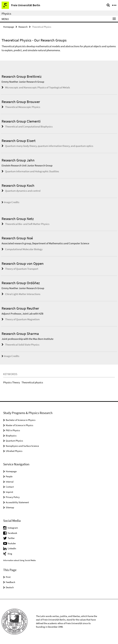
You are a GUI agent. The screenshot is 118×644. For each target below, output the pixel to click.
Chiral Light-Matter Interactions (23, 294)
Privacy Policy (13, 497)
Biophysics (11, 436)
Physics (6, 14)
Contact (10, 487)
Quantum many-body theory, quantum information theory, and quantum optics (49, 146)
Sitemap (10, 507)
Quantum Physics (14, 441)
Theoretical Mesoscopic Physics (23, 107)
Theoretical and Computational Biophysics (29, 127)
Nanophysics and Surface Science (22, 446)
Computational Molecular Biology (24, 249)
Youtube (12, 543)
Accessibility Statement (17, 502)
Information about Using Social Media (19, 560)
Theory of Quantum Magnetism (22, 319)
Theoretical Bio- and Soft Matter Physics (27, 224)
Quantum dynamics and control (23, 191)
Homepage (9, 27)
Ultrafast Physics (14, 451)
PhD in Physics (13, 430)
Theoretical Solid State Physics (22, 345)
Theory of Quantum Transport (22, 269)
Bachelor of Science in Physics (21, 420)
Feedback (10, 582)
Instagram (13, 528)
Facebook (12, 533)
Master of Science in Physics (19, 425)
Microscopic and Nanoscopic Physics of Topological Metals (38, 87)
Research (23, 27)
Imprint (9, 492)
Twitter (11, 538)
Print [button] (8, 577)
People (9, 476)
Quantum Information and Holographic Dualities (32, 171)
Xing (10, 554)
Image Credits (10, 202)
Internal (10, 482)
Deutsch (10, 587)
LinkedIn (12, 548)
